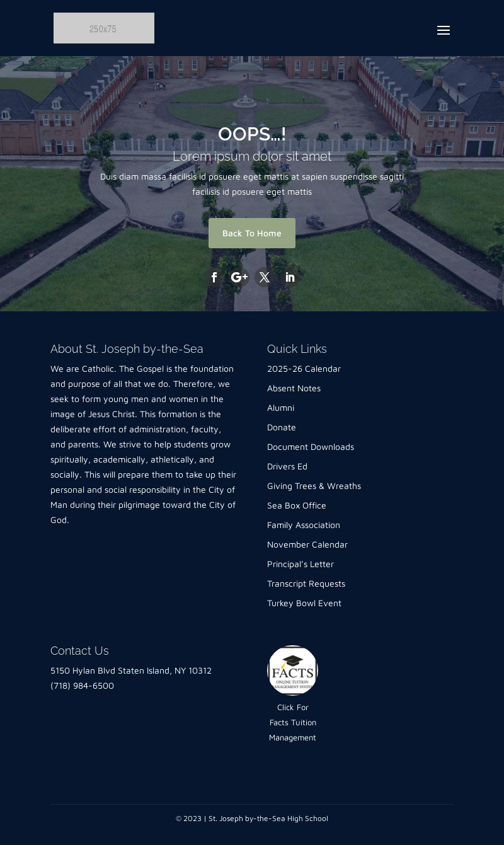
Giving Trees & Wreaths (314, 486)
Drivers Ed (287, 466)
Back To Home (252, 233)
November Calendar (307, 544)
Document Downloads (311, 446)
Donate (282, 427)
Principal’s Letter (301, 564)
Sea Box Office (297, 505)
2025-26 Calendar (304, 368)
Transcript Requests (306, 583)
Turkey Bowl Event (304, 603)
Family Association (304, 525)
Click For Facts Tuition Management (293, 722)
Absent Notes (294, 388)
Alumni (281, 407)
